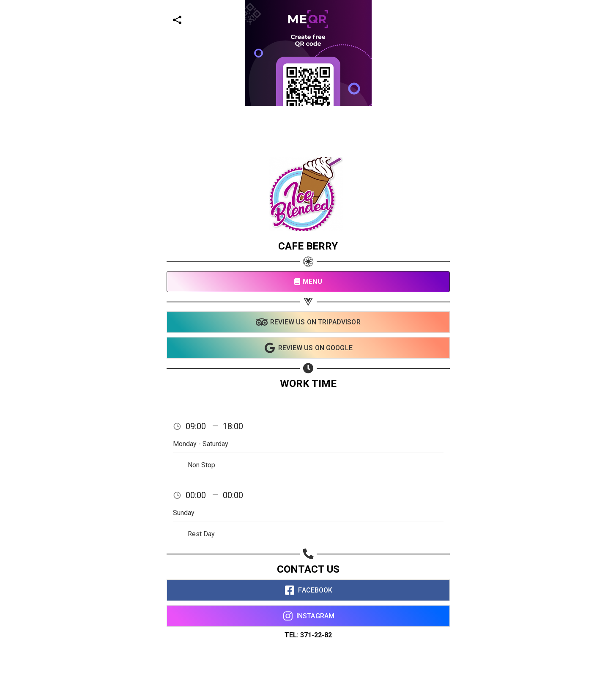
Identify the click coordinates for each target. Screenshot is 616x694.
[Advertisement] (254, 59)
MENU (308, 281)
